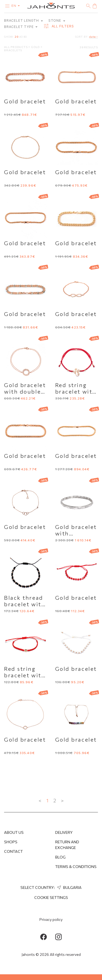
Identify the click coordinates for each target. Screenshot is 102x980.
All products (16, 47)
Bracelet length (24, 20)
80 (25, 37)
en (17, 5)
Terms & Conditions (76, 866)
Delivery (64, 832)
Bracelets (13, 50)
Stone (57, 20)
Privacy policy (51, 919)
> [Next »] (62, 800)
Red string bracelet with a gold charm (25, 675)
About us (14, 832)
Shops (11, 842)
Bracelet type (21, 27)
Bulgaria (69, 887)
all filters (58, 26)
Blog (60, 857)
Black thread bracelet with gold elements (25, 604)
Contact (13, 851)
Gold (36, 47)
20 (17, 37)
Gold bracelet (25, 101)
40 (21, 37)
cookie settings (51, 897)
